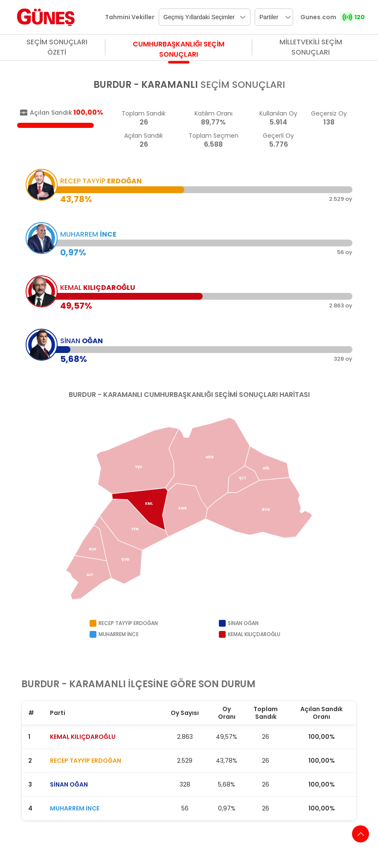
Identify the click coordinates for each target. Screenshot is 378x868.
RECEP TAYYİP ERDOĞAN (86, 761)
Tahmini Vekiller (130, 17)
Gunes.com (318, 17)
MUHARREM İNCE (75, 808)
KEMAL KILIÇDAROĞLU (83, 737)
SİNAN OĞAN (69, 784)
